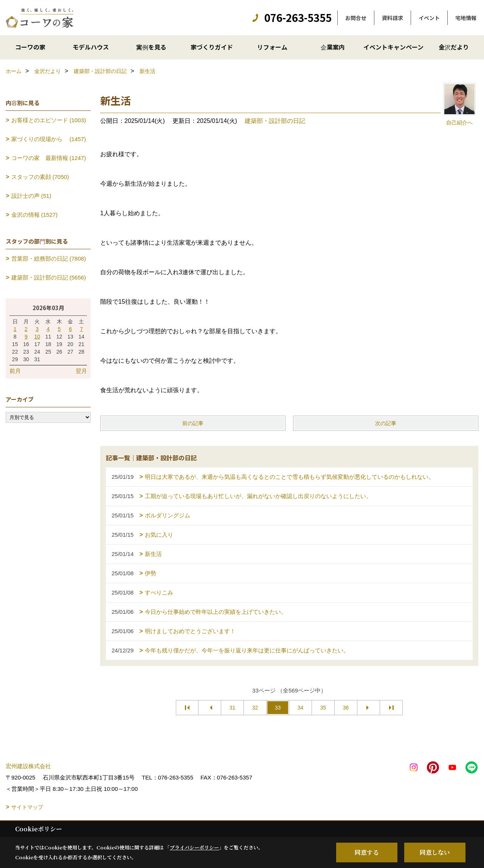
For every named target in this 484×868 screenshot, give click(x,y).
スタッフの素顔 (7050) (40, 177)
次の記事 (386, 423)
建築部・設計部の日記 (275, 121)
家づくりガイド (212, 47)
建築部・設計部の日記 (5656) (49, 277)
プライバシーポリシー (194, 847)
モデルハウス (91, 47)
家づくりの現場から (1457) (49, 139)
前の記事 (193, 423)
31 (233, 708)
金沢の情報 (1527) (35, 215)
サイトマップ (27, 807)
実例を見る (151, 47)
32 (255, 708)
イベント (429, 18)
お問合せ (356, 18)
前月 (15, 371)
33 (278, 708)
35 (323, 708)
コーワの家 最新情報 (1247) (49, 158)
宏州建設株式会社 (28, 766)
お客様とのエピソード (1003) (49, 120)
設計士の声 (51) (31, 196)
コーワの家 (30, 47)
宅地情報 (466, 18)
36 (346, 708)
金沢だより (454, 47)
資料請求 (392, 18)
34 (301, 708)
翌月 (81, 371)
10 (37, 337)
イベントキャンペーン (393, 47)
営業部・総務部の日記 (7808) (49, 259)
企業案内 (333, 47)
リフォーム (272, 47)
